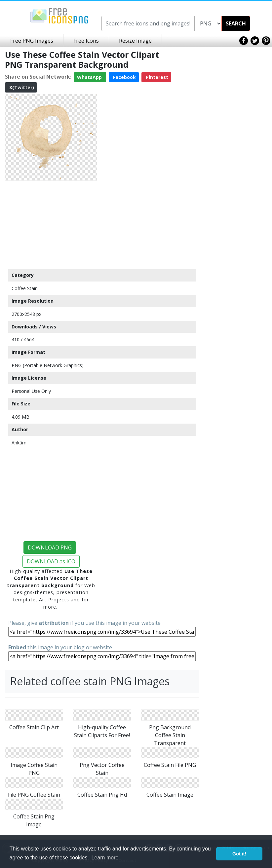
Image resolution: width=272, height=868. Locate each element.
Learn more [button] (105, 858)
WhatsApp (90, 77)
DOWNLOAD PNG (50, 547)
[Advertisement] (51, 225)
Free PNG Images (32, 41)
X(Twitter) (21, 87)
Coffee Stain (25, 288)
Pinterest (156, 77)
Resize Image (135, 41)
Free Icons (86, 41)
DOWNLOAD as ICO (51, 561)
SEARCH (236, 23)
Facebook (124, 77)
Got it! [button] (239, 854)
